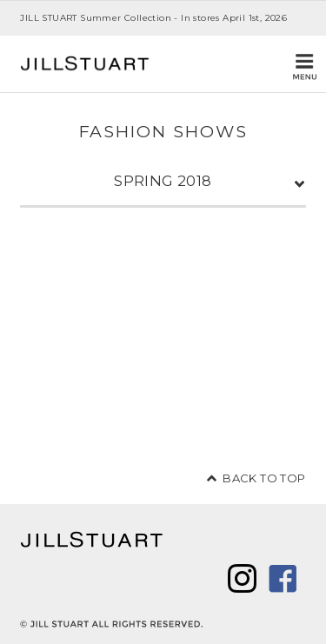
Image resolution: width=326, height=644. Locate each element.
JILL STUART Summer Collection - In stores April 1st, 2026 (153, 18)
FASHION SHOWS (163, 131)
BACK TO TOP (264, 478)
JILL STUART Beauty (85, 64)
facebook (283, 578)
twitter (242, 578)
